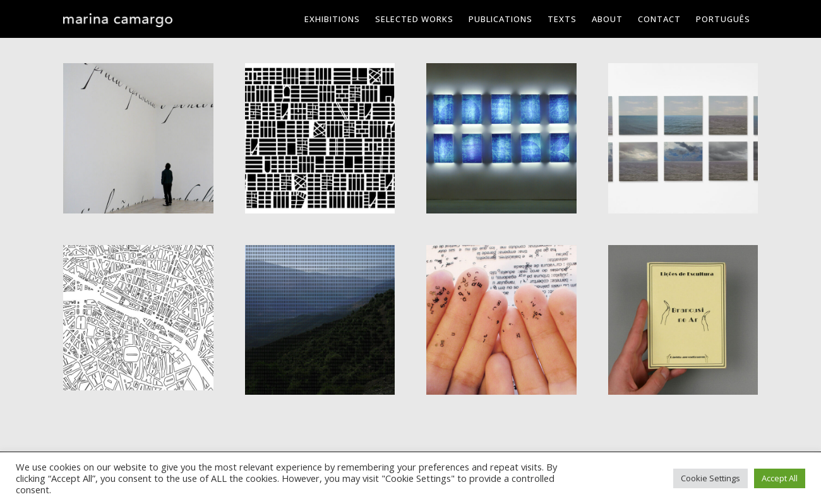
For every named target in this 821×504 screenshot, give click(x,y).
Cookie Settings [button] (710, 478)
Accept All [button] (780, 478)
